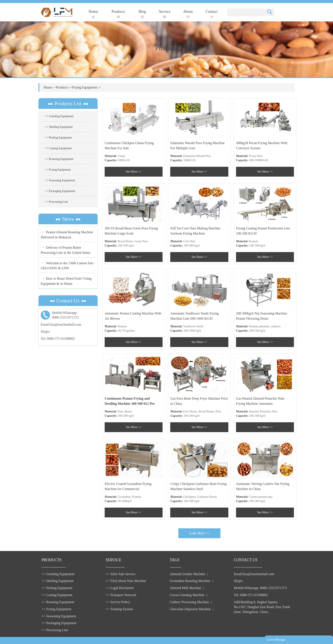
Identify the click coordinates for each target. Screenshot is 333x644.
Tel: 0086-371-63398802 (58, 339)
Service (165, 14)
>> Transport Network (121, 595)
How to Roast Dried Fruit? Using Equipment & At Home (66, 281)
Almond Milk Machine (186, 588)
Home (93, 14)
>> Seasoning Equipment (60, 180)
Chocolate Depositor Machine (190, 609)
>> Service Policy (118, 602)
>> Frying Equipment (58, 170)
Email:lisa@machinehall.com (61, 324)
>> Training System (119, 609)
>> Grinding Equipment (59, 116)
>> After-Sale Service (121, 574)
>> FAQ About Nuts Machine (126, 581)
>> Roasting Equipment (59, 159)
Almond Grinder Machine (188, 574)
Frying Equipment (84, 87)
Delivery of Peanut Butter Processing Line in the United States (66, 250)
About (188, 14)
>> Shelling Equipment (59, 127)
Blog (142, 14)
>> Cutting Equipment (58, 148)
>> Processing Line (56, 202)
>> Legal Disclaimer (120, 588)
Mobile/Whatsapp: (68, 316)
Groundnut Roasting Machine (190, 581)
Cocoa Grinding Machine (187, 595)
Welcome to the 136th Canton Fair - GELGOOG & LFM (68, 265)
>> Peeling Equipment (58, 138)
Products (118, 14)
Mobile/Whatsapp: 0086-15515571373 (260, 588)
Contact (212, 14)
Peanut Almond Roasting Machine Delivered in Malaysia (67, 234)
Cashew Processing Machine (189, 602)
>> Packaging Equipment (60, 191)
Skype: (45, 332)
